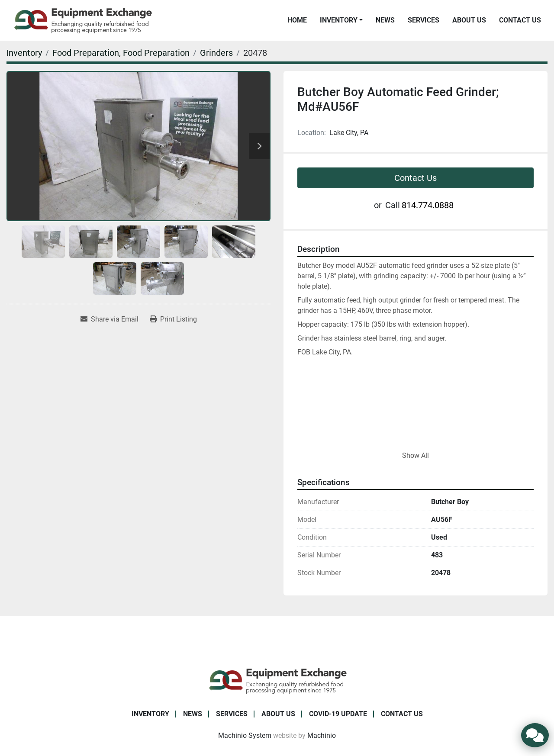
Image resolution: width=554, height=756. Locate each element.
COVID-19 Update (338, 714)
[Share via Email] (110, 319)
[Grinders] (216, 53)
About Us (469, 20)
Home (297, 20)
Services (424, 20)
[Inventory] (24, 53)
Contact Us (520, 20)
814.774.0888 (428, 205)
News (385, 20)
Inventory (339, 20)
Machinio (322, 735)
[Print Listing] (173, 319)
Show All (415, 455)
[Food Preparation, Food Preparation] (121, 53)
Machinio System (245, 735)
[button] (341, 20)
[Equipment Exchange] (277, 680)
